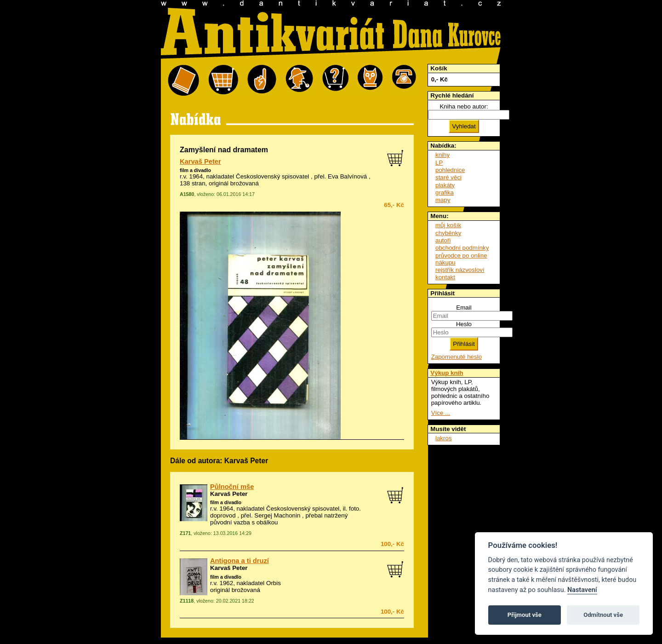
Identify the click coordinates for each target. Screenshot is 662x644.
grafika (445, 193)
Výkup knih (447, 373)
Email (464, 308)
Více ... (441, 413)
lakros (444, 438)
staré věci (448, 177)
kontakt (445, 277)
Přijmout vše (525, 615)
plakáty (445, 185)
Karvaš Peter (200, 161)
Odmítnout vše (603, 615)
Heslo (464, 324)
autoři (443, 240)
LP (439, 163)
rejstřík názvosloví (460, 270)
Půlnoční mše (232, 487)
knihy (442, 155)
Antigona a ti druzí (240, 561)
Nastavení (582, 590)
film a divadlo (195, 170)
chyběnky (448, 233)
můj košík (448, 225)
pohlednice (450, 170)
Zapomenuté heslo (457, 357)
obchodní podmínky (462, 248)
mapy (443, 200)
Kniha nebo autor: (464, 106)
